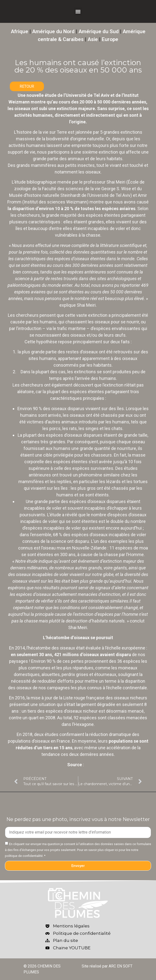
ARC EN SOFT (121, 966)
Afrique (19, 31)
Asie (93, 39)
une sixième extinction (96, 152)
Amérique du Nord (53, 31)
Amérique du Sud (99, 31)
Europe (110, 39)
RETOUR (27, 86)
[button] (78, 11)
